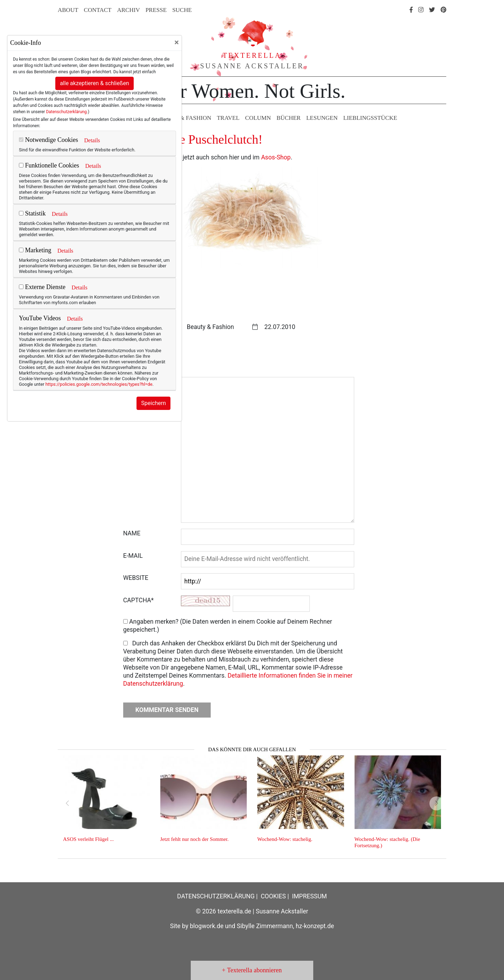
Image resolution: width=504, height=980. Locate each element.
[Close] (177, 42)
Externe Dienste (42, 287)
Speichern (153, 403)
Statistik (32, 213)
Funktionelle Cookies (49, 165)
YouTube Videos (40, 318)
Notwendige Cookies (48, 140)
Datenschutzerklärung (66, 112)
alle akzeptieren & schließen (94, 83)
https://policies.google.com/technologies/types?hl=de (99, 384)
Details (92, 140)
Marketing (35, 250)
